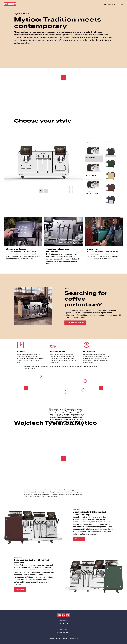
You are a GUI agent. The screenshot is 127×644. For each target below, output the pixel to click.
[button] (43, 163)
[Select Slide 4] (75, 411)
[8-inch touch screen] (42, 377)
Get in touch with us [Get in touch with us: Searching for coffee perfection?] (75, 323)
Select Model (88, 142)
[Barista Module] (65, 392)
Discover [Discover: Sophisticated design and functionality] (79, 539)
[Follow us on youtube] (67, 623)
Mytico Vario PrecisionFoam (92, 193)
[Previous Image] (26, 388)
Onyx (107, 154)
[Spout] (83, 390)
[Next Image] (101, 388)
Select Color (108, 142)
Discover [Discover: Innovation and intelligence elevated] (20, 589)
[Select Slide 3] (67, 411)
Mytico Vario (91, 175)
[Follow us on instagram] (60, 623)
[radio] (94, 154)
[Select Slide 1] (52, 411)
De (122, 4)
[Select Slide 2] (60, 411)
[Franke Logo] (10, 4)
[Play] (63, 77)
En (120, 4)
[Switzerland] (109, 4)
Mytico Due (91, 158)
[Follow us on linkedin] (63, 623)
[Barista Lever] (85, 381)
